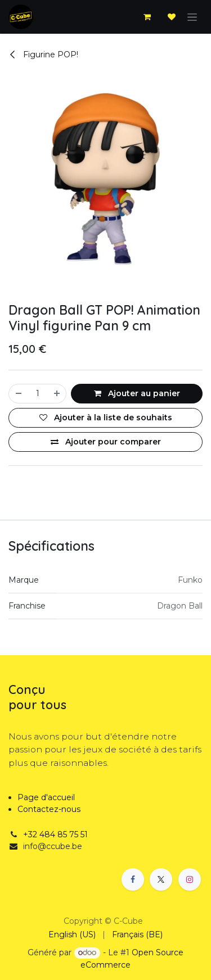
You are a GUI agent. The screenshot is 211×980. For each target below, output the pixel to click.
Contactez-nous (49, 809)
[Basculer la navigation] (192, 17)
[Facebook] (133, 879)
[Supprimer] (18, 394)
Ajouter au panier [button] (137, 393)
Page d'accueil (46, 797)
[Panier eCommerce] (147, 17)
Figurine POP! (43, 55)
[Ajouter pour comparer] (105, 442)
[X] (161, 879)
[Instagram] (190, 879)
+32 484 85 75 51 (55, 834)
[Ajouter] (57, 394)
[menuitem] (72, 935)
